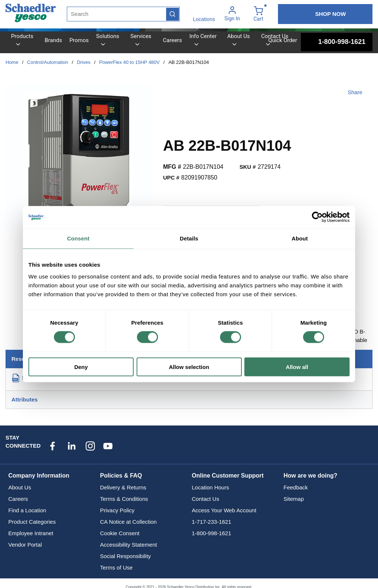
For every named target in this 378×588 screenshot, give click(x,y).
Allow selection (189, 367)
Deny (81, 367)
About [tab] (300, 238)
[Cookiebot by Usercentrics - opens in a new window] (317, 217)
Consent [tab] (78, 238)
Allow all (297, 367)
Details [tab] (189, 238)
